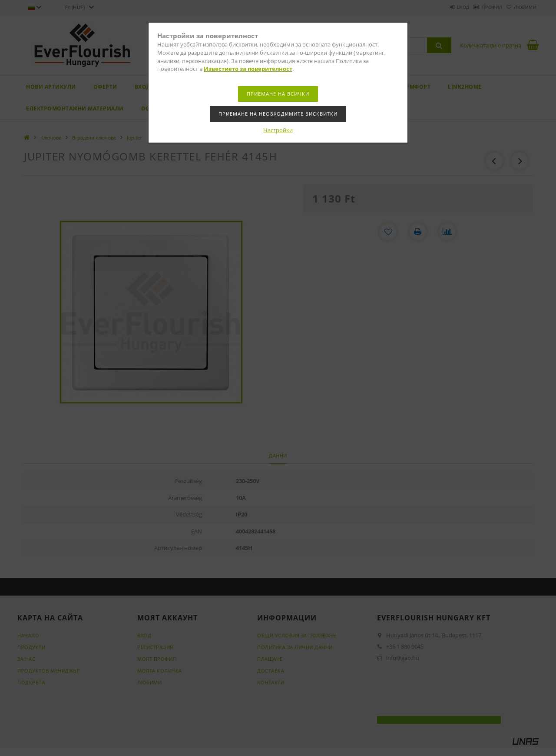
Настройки (278, 130)
